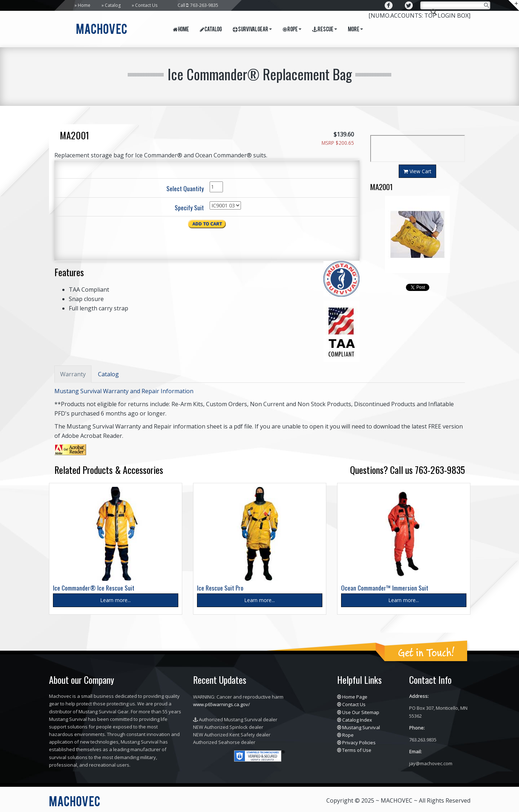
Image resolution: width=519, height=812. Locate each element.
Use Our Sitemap (361, 712)
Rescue (325, 30)
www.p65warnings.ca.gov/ (222, 704)
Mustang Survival (361, 727)
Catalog (113, 5)
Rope (292, 30)
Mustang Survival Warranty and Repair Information (124, 391)
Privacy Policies (359, 743)
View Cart (417, 171)
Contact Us (146, 5)
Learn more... (115, 600)
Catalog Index (357, 720)
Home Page (355, 697)
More (355, 30)
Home (84, 5)
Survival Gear (252, 30)
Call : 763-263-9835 (198, 5)
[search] (454, 6)
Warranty (73, 374)
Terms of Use (357, 750)
